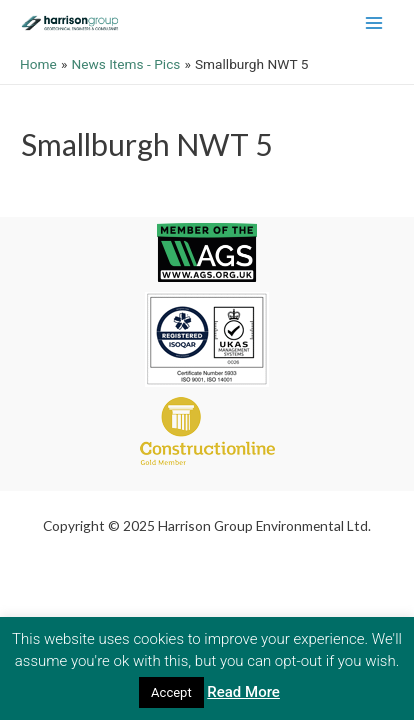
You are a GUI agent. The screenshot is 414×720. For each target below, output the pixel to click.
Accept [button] (171, 692)
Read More (243, 692)
